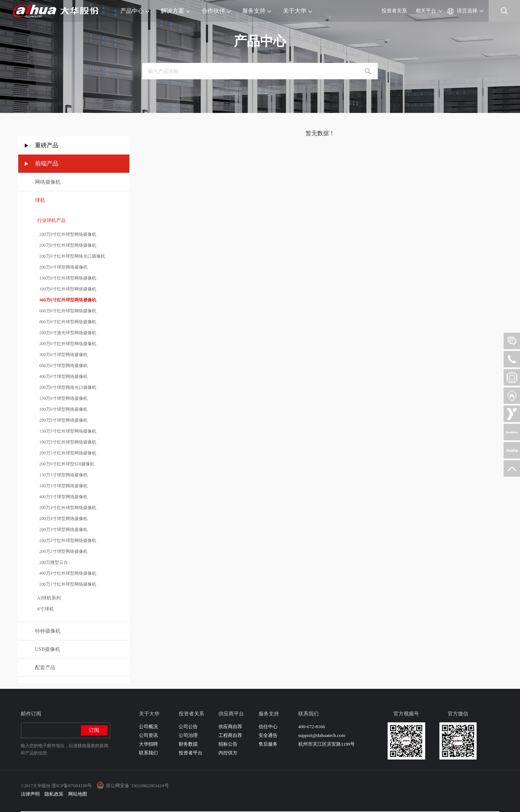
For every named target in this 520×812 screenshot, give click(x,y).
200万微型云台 (51, 562)
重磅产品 (47, 145)
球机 (40, 200)
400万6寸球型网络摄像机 (61, 376)
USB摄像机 (48, 649)
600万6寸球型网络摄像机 (61, 366)
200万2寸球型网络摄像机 (61, 551)
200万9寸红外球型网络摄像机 (66, 234)
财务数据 (188, 744)
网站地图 (78, 794)
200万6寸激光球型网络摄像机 (66, 333)
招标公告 (228, 744)
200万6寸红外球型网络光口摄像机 (70, 256)
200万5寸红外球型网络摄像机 (66, 453)
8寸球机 (44, 609)
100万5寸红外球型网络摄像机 (66, 442)
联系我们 (148, 753)
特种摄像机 (48, 631)
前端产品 (47, 163)
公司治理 (188, 735)
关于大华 (297, 11)
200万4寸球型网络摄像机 (61, 519)
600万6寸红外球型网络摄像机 (66, 311)
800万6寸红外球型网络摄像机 (66, 322)
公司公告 (188, 727)
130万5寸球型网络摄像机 (61, 475)
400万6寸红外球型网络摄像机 (66, 300)
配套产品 (45, 667)
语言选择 (467, 11)
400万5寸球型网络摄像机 (61, 497)
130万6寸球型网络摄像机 (61, 398)
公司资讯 (148, 735)
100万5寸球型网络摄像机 (61, 486)
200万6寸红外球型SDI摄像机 (65, 464)
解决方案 (175, 11)
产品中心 (135, 11)
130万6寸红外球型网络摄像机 (66, 278)
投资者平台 (191, 753)
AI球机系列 (48, 598)
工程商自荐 (230, 735)
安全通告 (268, 735)
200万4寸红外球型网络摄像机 (66, 508)
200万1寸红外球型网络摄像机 (66, 584)
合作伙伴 (216, 11)
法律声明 (30, 794)
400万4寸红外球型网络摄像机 (66, 573)
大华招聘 (148, 744)
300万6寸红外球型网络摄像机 (66, 344)
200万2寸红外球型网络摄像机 (66, 540)
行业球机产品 (51, 220)
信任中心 (268, 727)
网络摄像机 (48, 182)
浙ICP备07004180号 (72, 786)
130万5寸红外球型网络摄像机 (66, 431)
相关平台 (426, 11)
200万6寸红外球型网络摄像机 (66, 245)
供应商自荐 (230, 727)
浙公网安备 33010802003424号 (137, 786)
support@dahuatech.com (322, 735)
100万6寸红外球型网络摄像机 (66, 289)
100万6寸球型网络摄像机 (61, 409)
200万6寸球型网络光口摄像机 (66, 387)
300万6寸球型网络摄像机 (61, 355)
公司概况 (148, 727)
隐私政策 (54, 794)
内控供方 (228, 753)
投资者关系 (394, 11)
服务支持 (257, 11)
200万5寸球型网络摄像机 (61, 420)
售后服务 (268, 744)
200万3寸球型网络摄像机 (61, 530)
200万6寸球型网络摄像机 (61, 267)
